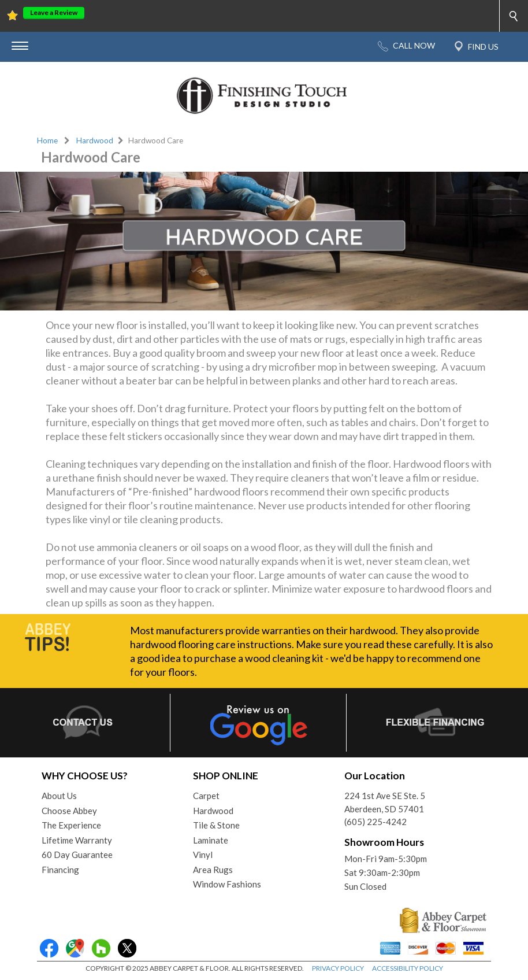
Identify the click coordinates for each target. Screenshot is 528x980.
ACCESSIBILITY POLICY (408, 968)
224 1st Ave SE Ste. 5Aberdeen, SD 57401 (385, 802)
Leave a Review (54, 12)
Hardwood (95, 140)
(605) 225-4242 (375, 822)
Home (47, 140)
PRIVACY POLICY (338, 968)
